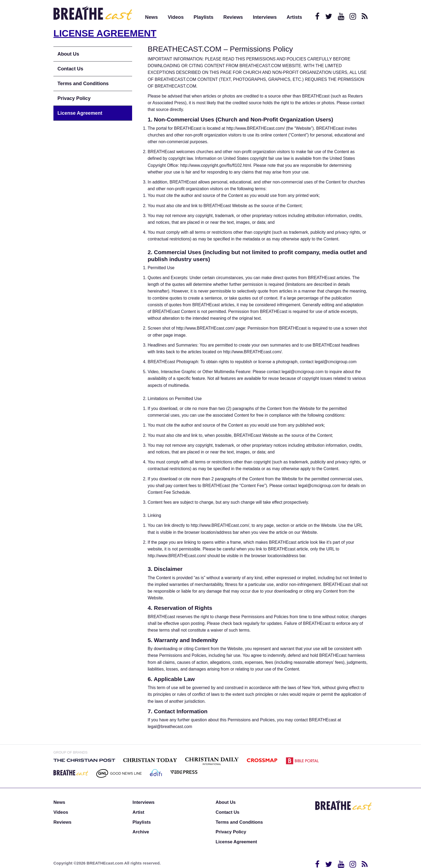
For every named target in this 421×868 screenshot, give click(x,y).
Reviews (233, 17)
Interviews (265, 17)
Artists (295, 17)
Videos (176, 17)
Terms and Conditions (83, 84)
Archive (141, 832)
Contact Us (70, 69)
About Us (68, 54)
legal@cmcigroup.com (336, 362)
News (151, 17)
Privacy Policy (74, 98)
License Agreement (80, 113)
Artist (139, 812)
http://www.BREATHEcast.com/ (256, 128)
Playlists (204, 17)
